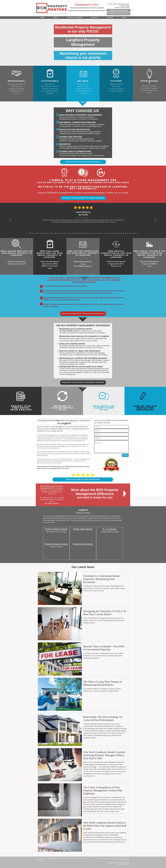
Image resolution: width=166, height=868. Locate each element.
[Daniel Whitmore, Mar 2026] (32, 233)
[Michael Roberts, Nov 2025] (49, 233)
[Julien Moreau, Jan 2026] (41, 233)
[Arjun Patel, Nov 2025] (51, 233)
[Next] (156, 220)
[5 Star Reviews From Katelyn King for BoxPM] (73, 233)
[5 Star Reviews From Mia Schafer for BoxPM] (123, 233)
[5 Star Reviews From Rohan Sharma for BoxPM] (121, 233)
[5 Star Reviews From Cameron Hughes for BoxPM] (117, 233)
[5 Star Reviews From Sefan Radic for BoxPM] (130, 233)
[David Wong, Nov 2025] (54, 233)
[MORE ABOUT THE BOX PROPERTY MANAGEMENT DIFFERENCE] (83, 198)
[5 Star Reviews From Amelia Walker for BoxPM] (81, 233)
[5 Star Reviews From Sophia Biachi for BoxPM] (102, 233)
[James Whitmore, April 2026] (30, 233)
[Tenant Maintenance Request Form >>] (118, 14)
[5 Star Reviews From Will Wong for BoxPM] (77, 233)
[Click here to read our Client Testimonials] (83, 480)
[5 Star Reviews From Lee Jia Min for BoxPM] (92, 233)
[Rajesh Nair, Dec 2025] (45, 233)
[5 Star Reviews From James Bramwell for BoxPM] (70, 233)
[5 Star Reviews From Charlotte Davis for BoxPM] (96, 233)
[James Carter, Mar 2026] (34, 233)
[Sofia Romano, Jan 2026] (43, 233)
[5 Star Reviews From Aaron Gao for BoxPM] (58, 233)
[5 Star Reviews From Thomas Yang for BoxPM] (66, 233)
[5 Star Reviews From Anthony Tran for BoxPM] (62, 233)
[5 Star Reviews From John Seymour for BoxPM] (75, 233)
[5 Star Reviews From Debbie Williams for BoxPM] (132, 233)
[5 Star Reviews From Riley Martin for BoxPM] (126, 233)
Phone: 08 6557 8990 (122, 7)
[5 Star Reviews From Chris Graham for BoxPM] (113, 233)
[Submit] (125, 455)
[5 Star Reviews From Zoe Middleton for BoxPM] (109, 233)
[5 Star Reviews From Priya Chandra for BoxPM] (64, 233)
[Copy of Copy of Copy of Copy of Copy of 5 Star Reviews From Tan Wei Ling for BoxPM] (136, 233)
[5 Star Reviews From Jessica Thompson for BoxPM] (94, 233)
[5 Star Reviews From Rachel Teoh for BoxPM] (104, 233)
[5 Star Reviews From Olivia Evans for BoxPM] (134, 233)
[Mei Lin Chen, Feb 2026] (37, 233)
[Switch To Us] (85, 505)
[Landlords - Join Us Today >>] (119, 10)
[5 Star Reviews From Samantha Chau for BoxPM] (115, 233)
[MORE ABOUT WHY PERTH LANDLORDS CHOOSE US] (83, 162)
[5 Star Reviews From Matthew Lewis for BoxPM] (60, 233)
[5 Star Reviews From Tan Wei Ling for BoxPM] (85, 233)
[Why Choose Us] (83, 505)
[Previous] (10, 220)
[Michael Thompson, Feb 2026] (39, 233)
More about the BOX (87, 490)
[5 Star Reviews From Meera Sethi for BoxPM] (100, 233)
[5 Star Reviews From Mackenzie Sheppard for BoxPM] (68, 233)
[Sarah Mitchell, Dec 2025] (47, 233)
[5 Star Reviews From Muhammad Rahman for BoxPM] (79, 233)
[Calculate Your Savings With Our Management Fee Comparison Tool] (83, 314)
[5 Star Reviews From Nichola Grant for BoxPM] (83, 233)
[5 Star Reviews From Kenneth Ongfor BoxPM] (111, 233)
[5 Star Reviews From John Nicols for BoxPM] (128, 233)
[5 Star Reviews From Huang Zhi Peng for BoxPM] (98, 233)
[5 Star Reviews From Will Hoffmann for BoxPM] (90, 233)
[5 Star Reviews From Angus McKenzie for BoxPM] (106, 233)
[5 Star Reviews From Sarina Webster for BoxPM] (87, 233)
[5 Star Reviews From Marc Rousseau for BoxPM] (119, 233)
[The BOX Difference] (81, 505)
